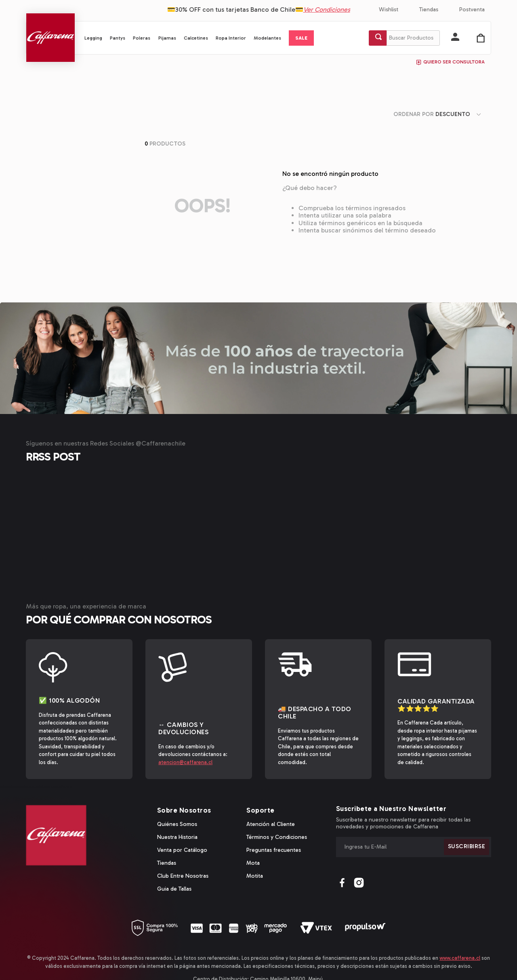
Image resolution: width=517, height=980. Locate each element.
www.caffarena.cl (460, 924)
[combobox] (404, 38)
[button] (455, 38)
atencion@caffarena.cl (185, 728)
